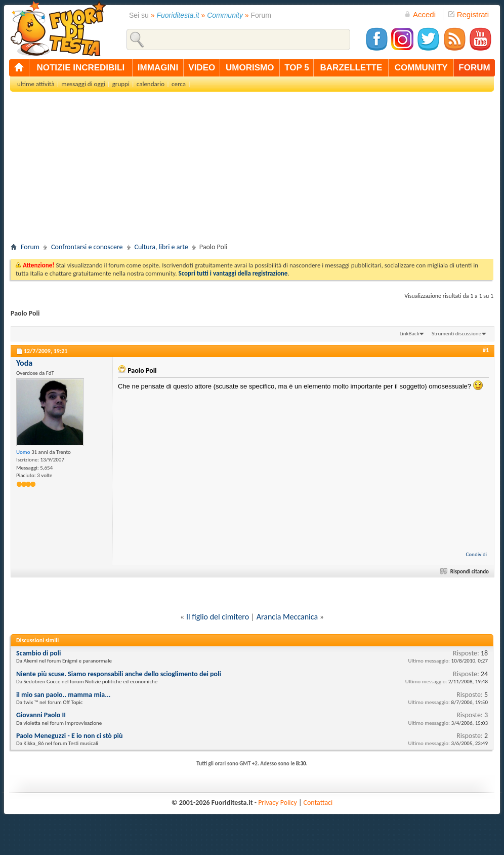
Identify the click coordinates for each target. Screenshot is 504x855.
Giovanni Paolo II (41, 715)
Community (225, 15)
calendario (151, 84)
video (202, 68)
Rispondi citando (465, 572)
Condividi (476, 554)
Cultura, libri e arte (161, 247)
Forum (30, 247)
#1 (486, 350)
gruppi (121, 84)
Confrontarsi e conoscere (87, 247)
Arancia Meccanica (287, 617)
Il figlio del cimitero (218, 617)
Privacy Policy (278, 803)
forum (474, 68)
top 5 (297, 68)
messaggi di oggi (83, 84)
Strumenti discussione (456, 334)
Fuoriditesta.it (178, 15)
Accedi (420, 14)
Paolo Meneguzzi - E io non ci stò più (70, 736)
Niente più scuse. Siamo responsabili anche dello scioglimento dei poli (119, 674)
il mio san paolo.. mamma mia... (63, 695)
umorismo (250, 68)
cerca (179, 84)
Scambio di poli (38, 653)
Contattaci (318, 803)
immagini (158, 68)
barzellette (351, 68)
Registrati (469, 14)
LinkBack (410, 334)
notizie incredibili (80, 68)
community (421, 68)
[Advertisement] (252, 170)
